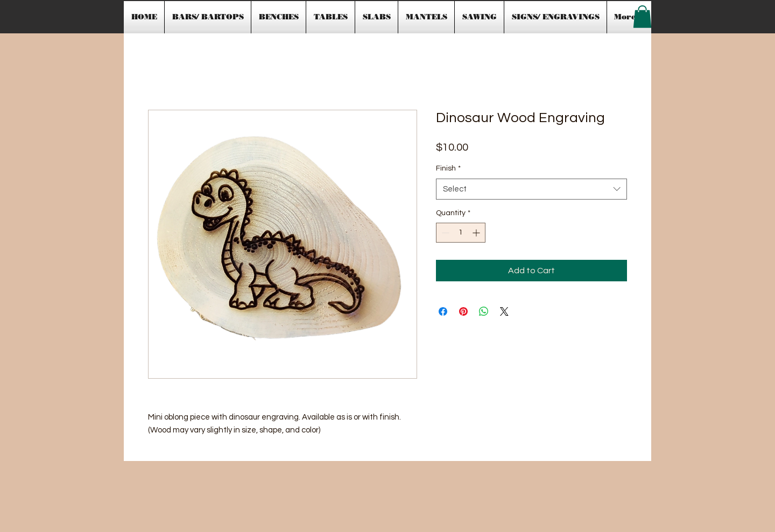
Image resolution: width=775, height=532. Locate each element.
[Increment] (477, 233)
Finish (448, 168)
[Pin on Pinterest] (463, 311)
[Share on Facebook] (443, 311)
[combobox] (531, 189)
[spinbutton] (461, 233)
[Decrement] (444, 233)
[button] (642, 17)
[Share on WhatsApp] (484, 311)
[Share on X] (504, 311)
